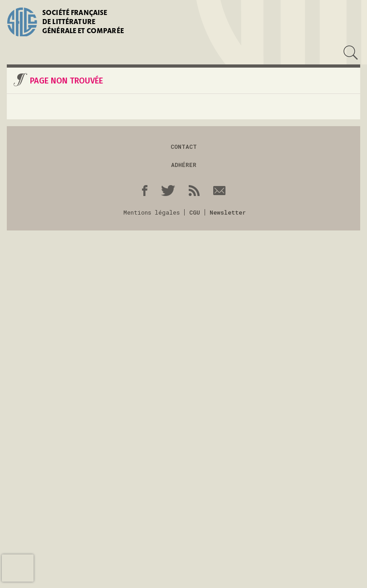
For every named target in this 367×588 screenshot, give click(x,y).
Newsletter (228, 212)
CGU (195, 212)
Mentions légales (152, 212)
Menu (13, 53)
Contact (184, 147)
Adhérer (184, 165)
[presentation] (18, 568)
